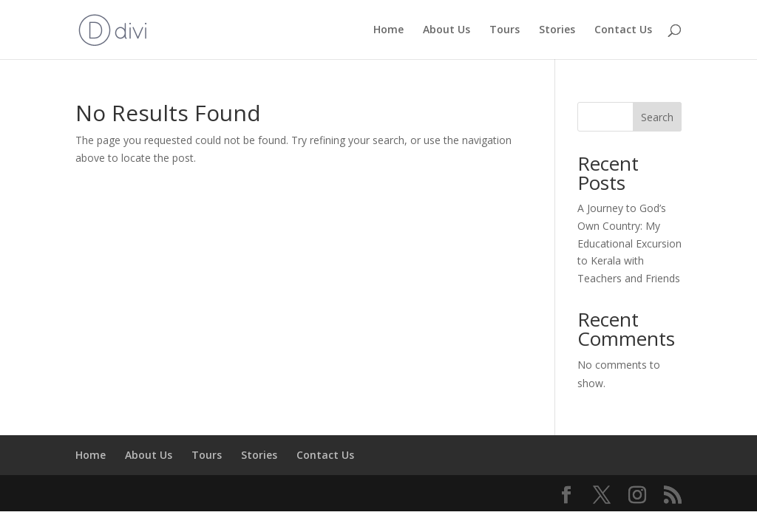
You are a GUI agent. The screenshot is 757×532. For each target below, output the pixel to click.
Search (657, 117)
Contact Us (623, 30)
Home (388, 30)
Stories (557, 30)
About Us (447, 30)
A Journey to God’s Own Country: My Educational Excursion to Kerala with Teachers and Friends (629, 243)
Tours (505, 30)
